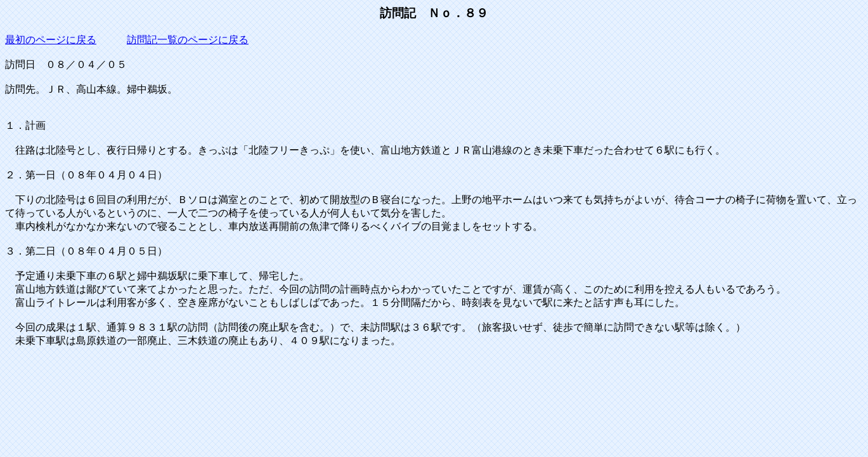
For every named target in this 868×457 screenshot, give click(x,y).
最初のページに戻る (51, 40)
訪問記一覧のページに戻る (188, 40)
